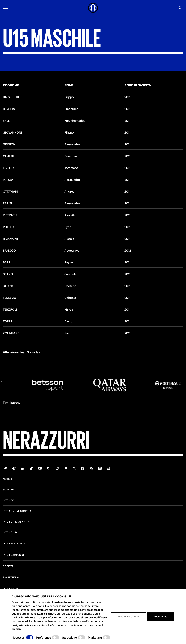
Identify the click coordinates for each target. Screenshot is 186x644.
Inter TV (8, 500)
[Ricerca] (180, 8)
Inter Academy (13, 544)
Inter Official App (15, 522)
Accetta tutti (161, 617)
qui (66, 617)
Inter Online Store (16, 511)
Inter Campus (12, 555)
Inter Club (10, 532)
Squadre (9, 490)
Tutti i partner (12, 403)
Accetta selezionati (129, 617)
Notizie (8, 479)
